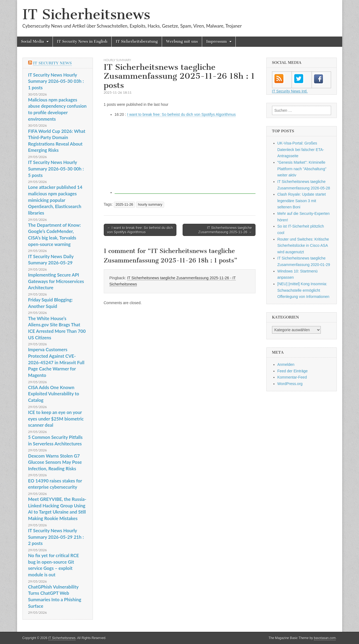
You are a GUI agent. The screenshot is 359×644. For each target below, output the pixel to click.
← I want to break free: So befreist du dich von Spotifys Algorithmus (140, 230)
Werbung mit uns (182, 42)
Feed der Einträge (293, 371)
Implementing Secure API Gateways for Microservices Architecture (56, 281)
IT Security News (52, 63)
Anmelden (286, 364)
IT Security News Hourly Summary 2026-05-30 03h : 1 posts (56, 81)
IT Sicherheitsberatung (137, 42)
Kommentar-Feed (292, 377)
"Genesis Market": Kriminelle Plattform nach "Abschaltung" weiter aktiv (302, 169)
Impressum (216, 42)
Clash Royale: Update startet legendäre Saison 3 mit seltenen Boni (302, 201)
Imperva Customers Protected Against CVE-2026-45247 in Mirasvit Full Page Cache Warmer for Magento (56, 362)
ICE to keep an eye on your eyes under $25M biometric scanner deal (56, 419)
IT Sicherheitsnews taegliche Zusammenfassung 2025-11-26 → (225, 230)
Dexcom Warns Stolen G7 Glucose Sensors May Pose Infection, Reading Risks (55, 462)
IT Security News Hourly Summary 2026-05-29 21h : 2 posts (56, 537)
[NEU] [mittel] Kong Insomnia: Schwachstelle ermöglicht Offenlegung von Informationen (303, 290)
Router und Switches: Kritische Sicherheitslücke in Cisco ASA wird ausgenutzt (303, 246)
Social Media (33, 42)
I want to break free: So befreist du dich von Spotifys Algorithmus (181, 114)
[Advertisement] (185, 156)
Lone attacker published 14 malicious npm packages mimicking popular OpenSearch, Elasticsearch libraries (55, 200)
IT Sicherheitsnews (86, 14)
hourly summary (117, 60)
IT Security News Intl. (290, 91)
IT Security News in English (82, 42)
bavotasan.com (325, 638)
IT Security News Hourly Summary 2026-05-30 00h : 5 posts (56, 169)
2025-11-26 (124, 205)
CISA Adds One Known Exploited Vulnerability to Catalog (54, 394)
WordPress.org (290, 384)
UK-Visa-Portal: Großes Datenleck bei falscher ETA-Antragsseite (301, 149)
